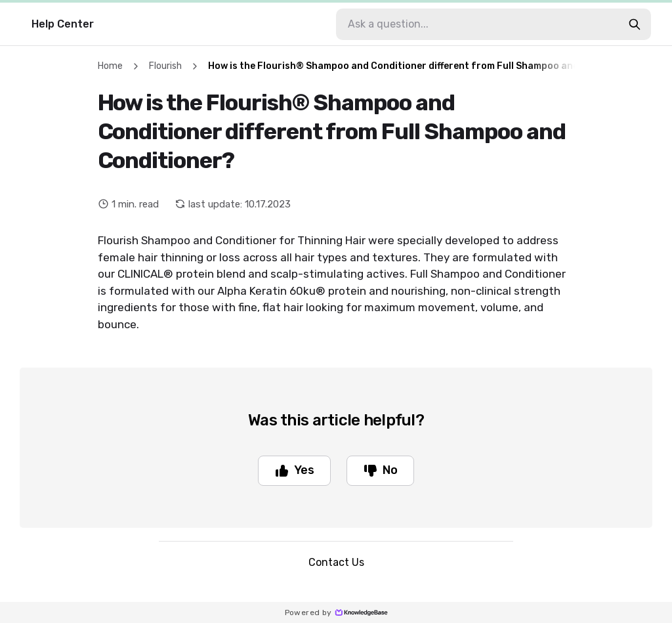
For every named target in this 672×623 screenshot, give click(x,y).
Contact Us (336, 562)
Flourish (165, 66)
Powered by (336, 612)
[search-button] (635, 24)
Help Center (63, 24)
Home (110, 66)
